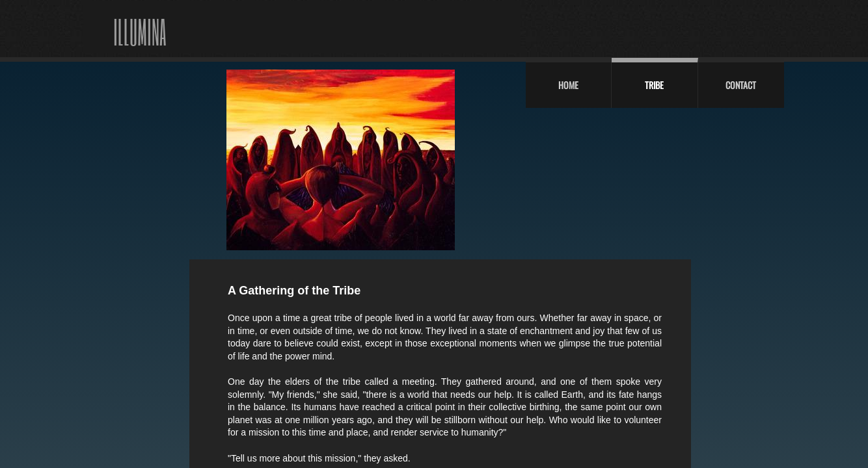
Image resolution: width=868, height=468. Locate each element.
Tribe (654, 85)
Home (568, 85)
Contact (741, 85)
